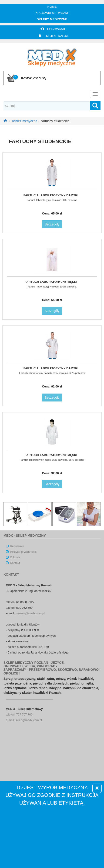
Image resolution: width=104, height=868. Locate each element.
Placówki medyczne (52, 13)
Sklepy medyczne (52, 19)
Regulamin (15, 546)
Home (52, 7)
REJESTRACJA (52, 36)
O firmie (13, 557)
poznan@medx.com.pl (30, 613)
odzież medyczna (25, 121)
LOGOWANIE (52, 29)
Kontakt (13, 563)
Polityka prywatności (21, 552)
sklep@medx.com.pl (29, 720)
